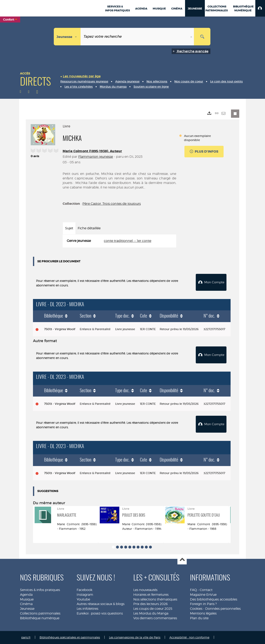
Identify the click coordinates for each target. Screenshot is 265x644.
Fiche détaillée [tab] (89, 228)
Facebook (84, 590)
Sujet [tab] (69, 228)
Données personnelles (223, 609)
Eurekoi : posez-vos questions (100, 613)
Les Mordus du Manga (151, 613)
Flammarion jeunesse (96, 157)
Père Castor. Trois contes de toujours (112, 204)
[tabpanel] (119, 241)
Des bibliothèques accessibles (214, 599)
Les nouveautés (145, 590)
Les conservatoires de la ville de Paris (135, 637)
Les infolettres (87, 609)
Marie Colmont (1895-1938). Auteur (92, 151)
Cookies (196, 609)
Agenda (26, 595)
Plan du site (199, 618)
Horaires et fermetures (151, 595)
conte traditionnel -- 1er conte (128, 241)
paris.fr (26, 637)
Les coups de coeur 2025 (153, 609)
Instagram (85, 595)
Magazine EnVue (203, 595)
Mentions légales (203, 613)
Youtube (83, 599)
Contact (206, 590)
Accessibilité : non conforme (189, 637)
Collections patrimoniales (40, 613)
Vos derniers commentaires (155, 618)
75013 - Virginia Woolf (60, 329)
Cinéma (26, 604)
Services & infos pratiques (40, 590)
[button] (260, 8)
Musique (27, 599)
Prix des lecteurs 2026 (151, 604)
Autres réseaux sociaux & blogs (101, 604)
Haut (182, 560)
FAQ (193, 590)
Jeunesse (27, 609)
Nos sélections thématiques (155, 599)
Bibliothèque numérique (40, 618)
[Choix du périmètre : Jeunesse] (67, 37)
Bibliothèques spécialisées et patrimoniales (70, 637)
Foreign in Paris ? (203, 604)
